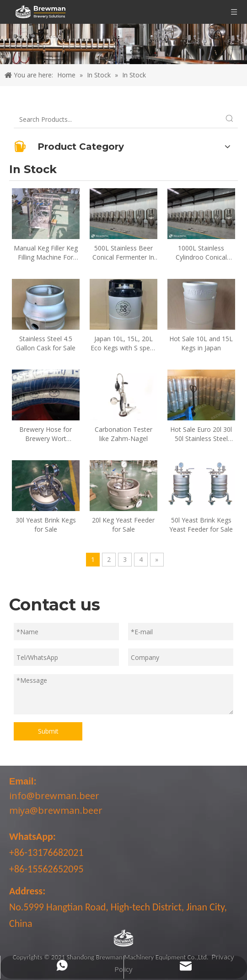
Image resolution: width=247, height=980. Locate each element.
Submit (48, 731)
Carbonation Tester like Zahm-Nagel (123, 434)
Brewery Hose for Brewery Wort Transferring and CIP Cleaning (46, 434)
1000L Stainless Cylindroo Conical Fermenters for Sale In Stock (201, 253)
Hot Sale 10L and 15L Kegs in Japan (201, 343)
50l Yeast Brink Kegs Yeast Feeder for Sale (201, 525)
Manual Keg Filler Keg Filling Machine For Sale (46, 253)
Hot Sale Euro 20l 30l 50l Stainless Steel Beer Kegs (201, 434)
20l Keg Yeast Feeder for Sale (123, 525)
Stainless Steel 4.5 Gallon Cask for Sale (46, 343)
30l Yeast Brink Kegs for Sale (46, 525)
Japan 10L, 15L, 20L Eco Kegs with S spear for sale (123, 343)
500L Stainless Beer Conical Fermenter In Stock (123, 253)
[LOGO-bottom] (123, 938)
